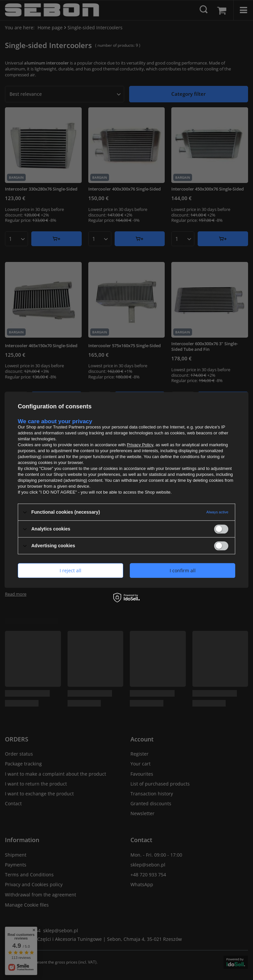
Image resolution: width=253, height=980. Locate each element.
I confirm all (183, 570)
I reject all (70, 570)
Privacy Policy (140, 445)
